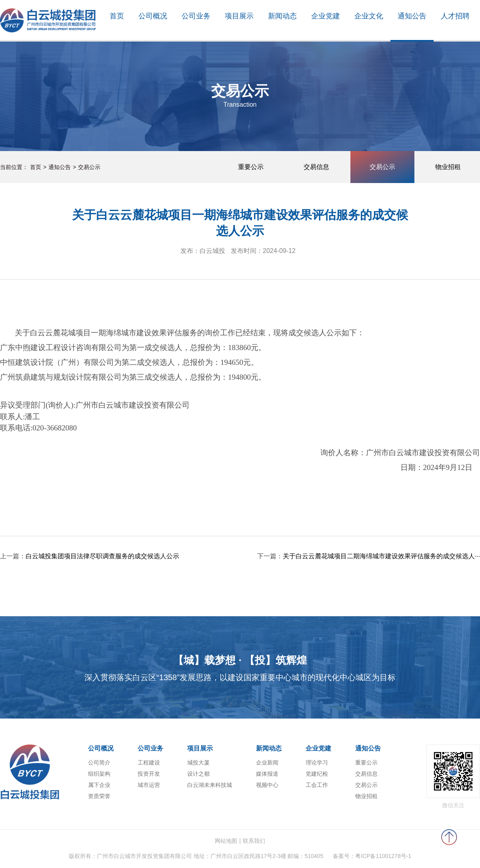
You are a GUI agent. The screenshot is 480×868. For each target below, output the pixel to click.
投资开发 (149, 774)
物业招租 (366, 796)
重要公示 (366, 762)
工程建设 (149, 762)
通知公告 (60, 167)
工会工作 (317, 785)
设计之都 (198, 774)
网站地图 (226, 841)
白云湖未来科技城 (210, 785)
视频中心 (267, 785)
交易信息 (366, 774)
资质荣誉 (99, 796)
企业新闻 (267, 762)
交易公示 (89, 167)
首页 (36, 167)
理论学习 (317, 762)
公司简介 (99, 762)
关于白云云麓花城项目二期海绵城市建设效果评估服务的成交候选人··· (381, 556)
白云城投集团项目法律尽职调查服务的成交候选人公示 (102, 556)
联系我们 (254, 841)
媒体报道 (267, 774)
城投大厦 (198, 762)
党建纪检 (317, 774)
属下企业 (99, 785)
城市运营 (149, 785)
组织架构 (99, 774)
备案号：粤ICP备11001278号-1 (372, 856)
